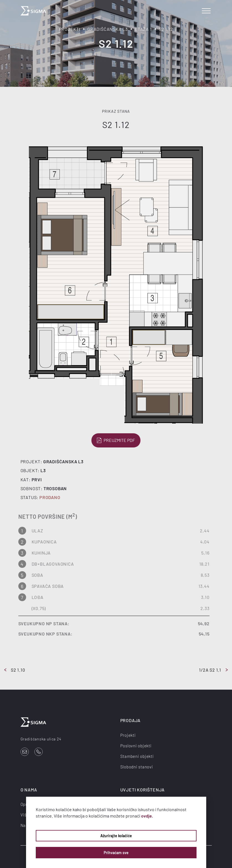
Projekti (70, 29)
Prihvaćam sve (116, 853)
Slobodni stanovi (137, 767)
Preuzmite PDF (115, 440)
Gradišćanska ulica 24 (41, 739)
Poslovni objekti (136, 746)
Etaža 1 (143, 29)
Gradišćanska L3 (108, 29)
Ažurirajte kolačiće (116, 836)
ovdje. (147, 816)
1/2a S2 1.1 (213, 670)
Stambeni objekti (137, 756)
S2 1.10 (15, 670)
